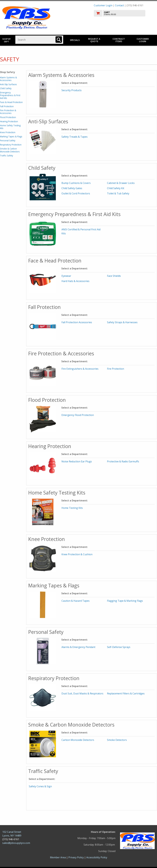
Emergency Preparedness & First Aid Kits (10, 95)
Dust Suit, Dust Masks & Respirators (82, 693)
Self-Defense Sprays (119, 647)
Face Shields (114, 276)
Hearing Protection (9, 121)
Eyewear (66, 276)
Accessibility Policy (97, 857)
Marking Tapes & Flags (11, 136)
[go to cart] (124, 13)
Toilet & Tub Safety (118, 193)
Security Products (72, 90)
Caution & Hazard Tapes (76, 601)
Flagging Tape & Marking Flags (125, 601)
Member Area (58, 857)
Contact (119, 5)
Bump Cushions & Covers (76, 183)
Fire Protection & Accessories (8, 112)
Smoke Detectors (117, 740)
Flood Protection (8, 117)
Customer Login (103, 5)
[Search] (59, 40)
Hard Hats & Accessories (75, 281)
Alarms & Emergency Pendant (78, 647)
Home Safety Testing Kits (10, 127)
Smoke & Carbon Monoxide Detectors (10, 150)
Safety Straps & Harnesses (122, 322)
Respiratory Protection (11, 145)
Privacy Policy (76, 857)
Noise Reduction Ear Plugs (77, 461)
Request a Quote (94, 40)
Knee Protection (8, 132)
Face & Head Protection (11, 102)
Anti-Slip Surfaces (8, 84)
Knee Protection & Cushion (77, 554)
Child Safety (6, 88)
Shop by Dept (7, 40)
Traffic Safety (7, 156)
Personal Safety (8, 140)
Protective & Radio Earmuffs (123, 461)
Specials (75, 40)
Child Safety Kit (116, 188)
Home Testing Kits (72, 508)
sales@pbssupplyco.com (16, 843)
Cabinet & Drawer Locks (121, 183)
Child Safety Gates (72, 188)
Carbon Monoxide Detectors (78, 740)
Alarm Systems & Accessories (8, 79)
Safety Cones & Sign (40, 786)
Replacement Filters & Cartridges (126, 693)
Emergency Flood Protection (78, 415)
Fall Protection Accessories (77, 322)
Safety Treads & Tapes (75, 137)
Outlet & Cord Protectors (76, 193)
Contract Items (119, 40)
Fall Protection (7, 106)
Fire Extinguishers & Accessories (80, 369)
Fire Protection (116, 369)
